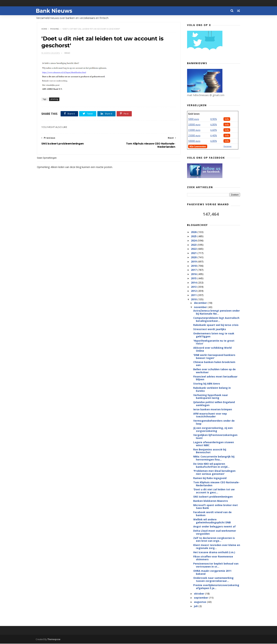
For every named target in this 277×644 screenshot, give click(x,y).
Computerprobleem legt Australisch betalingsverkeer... (216, 320)
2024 (194, 241)
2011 (194, 295)
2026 (194, 232)
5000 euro (194, 119)
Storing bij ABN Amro (207, 384)
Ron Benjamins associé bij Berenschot (210, 451)
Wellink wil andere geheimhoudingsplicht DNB (212, 521)
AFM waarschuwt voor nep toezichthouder (210, 415)
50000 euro (194, 141)
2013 (194, 287)
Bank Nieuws (55, 11)
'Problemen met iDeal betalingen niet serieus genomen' (214, 472)
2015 (194, 278)
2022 (194, 249)
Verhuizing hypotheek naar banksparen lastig (211, 397)
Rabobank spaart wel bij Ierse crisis (216, 325)
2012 (194, 291)
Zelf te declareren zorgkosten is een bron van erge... (214, 540)
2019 (194, 262)
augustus (200, 602)
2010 (194, 299)
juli (196, 606)
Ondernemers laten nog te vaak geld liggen (214, 335)
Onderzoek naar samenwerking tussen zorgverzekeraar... (213, 580)
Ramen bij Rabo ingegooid (210, 478)
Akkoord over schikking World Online (212, 349)
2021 (194, 253)
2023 (194, 245)
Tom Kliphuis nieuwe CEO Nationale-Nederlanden (216, 484)
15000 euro (194, 130)
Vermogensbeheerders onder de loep (214, 422)
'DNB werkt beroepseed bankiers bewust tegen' (214, 357)
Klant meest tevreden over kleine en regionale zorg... (217, 547)
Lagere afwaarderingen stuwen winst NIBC (214, 444)
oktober (199, 594)
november (201, 307)
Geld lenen (194, 114)
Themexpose (55, 640)
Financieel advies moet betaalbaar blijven (215, 378)
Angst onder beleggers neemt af (214, 527)
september (201, 598)
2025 (194, 236)
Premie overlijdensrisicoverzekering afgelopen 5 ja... (216, 587)
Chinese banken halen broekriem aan (214, 364)
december (201, 303)
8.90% (214, 119)
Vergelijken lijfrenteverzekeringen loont (215, 437)
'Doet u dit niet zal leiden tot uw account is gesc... (214, 491)
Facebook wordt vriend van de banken (212, 514)
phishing (55, 29)
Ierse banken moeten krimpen (213, 410)
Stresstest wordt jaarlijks (210, 329)
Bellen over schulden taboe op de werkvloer (214, 371)
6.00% (214, 125)
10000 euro (194, 125)
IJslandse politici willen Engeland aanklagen (214, 404)
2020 (194, 257)
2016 (194, 274)
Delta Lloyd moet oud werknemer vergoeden (215, 532)
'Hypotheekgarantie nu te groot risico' (214, 342)
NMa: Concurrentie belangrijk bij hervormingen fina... (214, 458)
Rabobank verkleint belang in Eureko (212, 389)
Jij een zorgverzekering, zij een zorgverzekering (213, 430)
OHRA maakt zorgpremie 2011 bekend (212, 572)
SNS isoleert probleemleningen (213, 497)
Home (44, 29)
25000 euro (194, 136)
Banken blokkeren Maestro (211, 501)
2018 (194, 266)
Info (227, 119)
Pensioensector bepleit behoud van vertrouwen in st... (216, 565)
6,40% (214, 136)
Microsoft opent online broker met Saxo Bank (216, 507)
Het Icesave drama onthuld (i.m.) (214, 552)
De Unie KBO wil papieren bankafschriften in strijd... (211, 465)
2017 (194, 270)
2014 (194, 283)
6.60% (214, 130)
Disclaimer (227, 147)
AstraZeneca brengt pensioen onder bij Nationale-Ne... (216, 312)
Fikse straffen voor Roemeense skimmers (213, 558)
